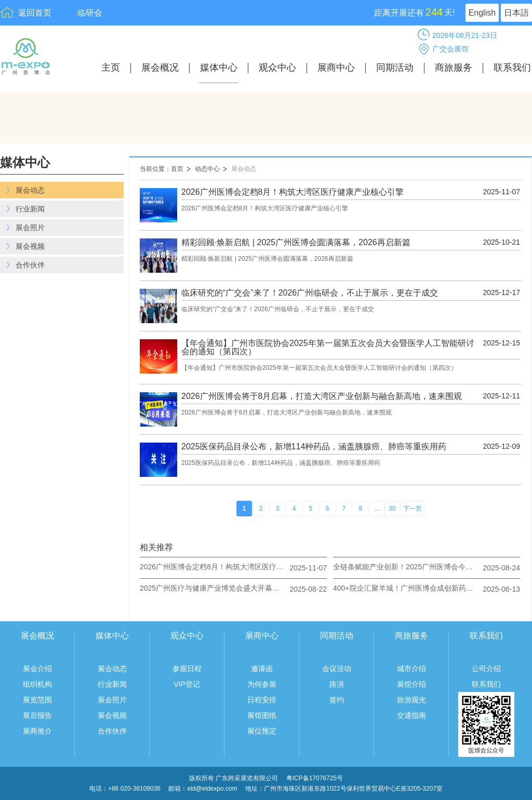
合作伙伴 (112, 731)
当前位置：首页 (162, 169)
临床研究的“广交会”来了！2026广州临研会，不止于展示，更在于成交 (310, 293)
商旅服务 (454, 68)
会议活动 (337, 669)
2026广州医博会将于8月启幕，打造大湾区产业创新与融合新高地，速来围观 (322, 396)
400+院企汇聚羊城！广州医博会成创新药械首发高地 (406, 588)
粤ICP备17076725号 (315, 778)
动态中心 (207, 169)
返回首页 (35, 13)
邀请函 (262, 669)
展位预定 (262, 731)
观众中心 (277, 68)
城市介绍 (411, 669)
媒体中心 (219, 68)
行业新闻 (112, 684)
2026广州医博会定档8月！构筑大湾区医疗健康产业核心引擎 (293, 192)
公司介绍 (486, 669)
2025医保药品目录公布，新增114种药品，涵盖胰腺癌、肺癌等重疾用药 (314, 447)
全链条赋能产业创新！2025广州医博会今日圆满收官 (406, 567)
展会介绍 (37, 669)
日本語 (516, 13)
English (482, 13)
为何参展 (262, 684)
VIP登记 (187, 684)
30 (392, 509)
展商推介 (37, 731)
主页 (111, 68)
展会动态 (244, 169)
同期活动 (395, 68)
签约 (337, 700)
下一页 (413, 509)
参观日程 (187, 669)
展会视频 (112, 715)
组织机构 (37, 684)
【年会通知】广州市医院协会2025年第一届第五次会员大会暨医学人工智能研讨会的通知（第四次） (328, 348)
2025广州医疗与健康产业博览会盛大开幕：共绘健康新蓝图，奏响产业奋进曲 (212, 588)
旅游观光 (411, 700)
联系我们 (512, 68)
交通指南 (411, 715)
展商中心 (336, 68)
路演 (337, 684)
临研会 (90, 13)
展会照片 (112, 700)
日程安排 (262, 700)
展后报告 (37, 715)
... (377, 509)
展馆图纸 (262, 715)
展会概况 (160, 68)
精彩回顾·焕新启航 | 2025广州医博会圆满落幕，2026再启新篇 (296, 243)
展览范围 (37, 700)
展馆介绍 (411, 684)
